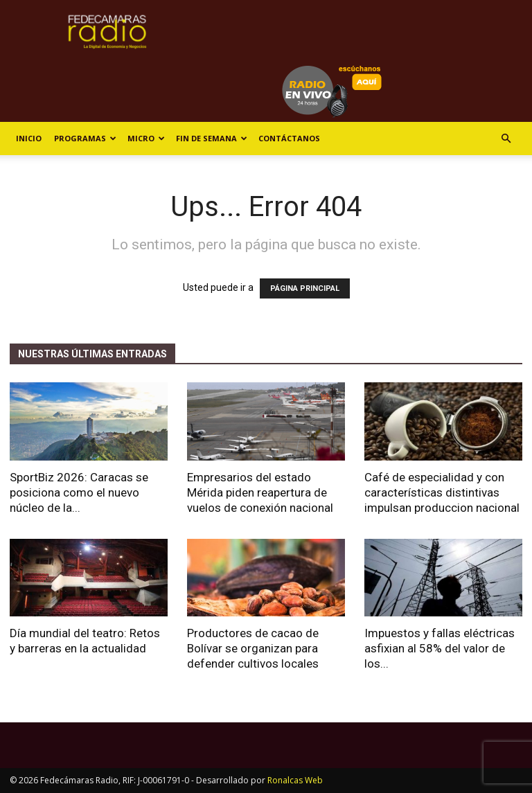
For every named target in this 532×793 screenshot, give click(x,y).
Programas (85, 138)
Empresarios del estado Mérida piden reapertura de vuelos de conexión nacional (260, 492)
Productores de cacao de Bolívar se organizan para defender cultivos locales (253, 648)
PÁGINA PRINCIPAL (305, 288)
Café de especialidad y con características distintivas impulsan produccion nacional (442, 492)
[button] (506, 139)
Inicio (29, 138)
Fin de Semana (212, 138)
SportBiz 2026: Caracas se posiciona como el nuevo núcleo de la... (79, 492)
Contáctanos (289, 138)
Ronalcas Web (295, 780)
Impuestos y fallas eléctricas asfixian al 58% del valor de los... (440, 648)
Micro (146, 138)
